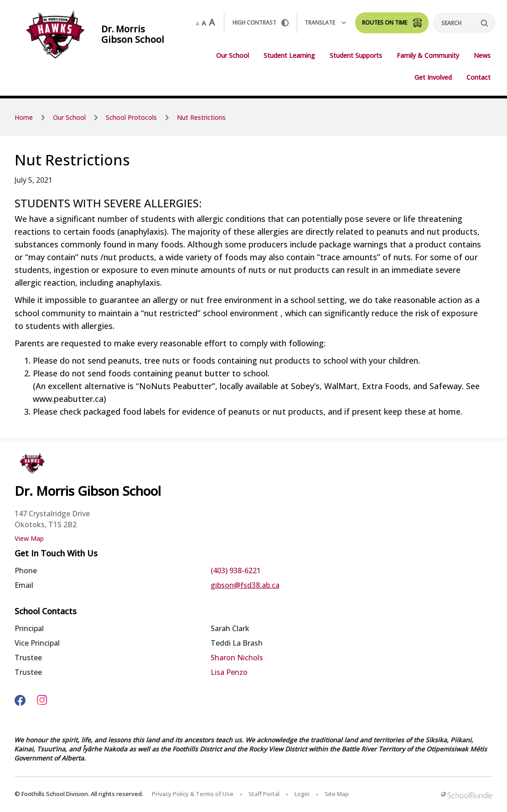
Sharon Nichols (237, 658)
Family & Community (428, 55)
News (482, 55)
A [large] (212, 22)
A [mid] (204, 23)
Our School (233, 55)
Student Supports (356, 55)
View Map (29, 538)
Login (302, 794)
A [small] (197, 24)
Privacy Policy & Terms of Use (193, 794)
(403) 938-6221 (236, 570)
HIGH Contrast (261, 23)
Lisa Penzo (229, 672)
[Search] (464, 23)
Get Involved (433, 77)
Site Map (337, 794)
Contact (479, 77)
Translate (325, 23)
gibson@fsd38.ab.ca (245, 585)
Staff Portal (264, 794)
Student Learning (289, 55)
